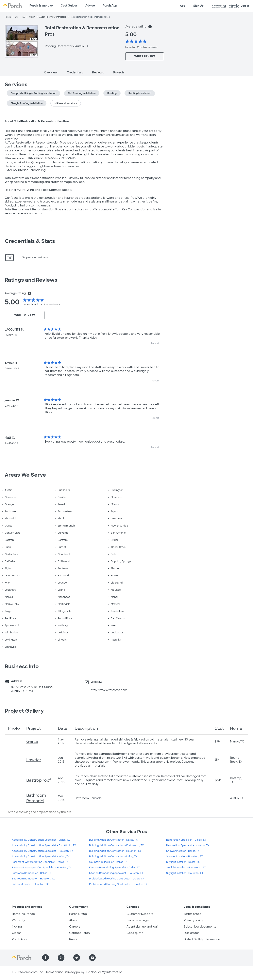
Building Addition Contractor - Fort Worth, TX (116, 845)
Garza (32, 741)
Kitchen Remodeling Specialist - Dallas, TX (114, 868)
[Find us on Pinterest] (61, 958)
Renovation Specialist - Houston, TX (188, 845)
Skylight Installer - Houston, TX (185, 873)
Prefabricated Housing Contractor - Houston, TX (118, 884)
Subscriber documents (200, 927)
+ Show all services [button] (66, 103)
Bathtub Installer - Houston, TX (30, 884)
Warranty (18, 920)
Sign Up (198, 6)
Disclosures (192, 933)
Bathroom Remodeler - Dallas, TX (32, 873)
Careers (75, 927)
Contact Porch (79, 933)
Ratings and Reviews (31, 280)
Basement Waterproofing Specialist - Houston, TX (42, 868)
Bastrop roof (39, 780)
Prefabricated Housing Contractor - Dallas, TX (117, 879)
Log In (230, 6)
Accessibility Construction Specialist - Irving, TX (41, 856)
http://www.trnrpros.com (109, 690)
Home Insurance (23, 914)
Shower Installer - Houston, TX (185, 856)
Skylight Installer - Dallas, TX (183, 862)
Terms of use (193, 914)
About (74, 920)
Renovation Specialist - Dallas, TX (186, 840)
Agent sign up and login (143, 927)
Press (73, 939)
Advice (90, 6)
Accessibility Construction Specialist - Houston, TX (42, 851)
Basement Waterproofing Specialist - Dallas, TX (40, 862)
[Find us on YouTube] (92, 958)
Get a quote (135, 933)
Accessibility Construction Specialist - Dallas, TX (41, 840)
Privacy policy (194, 920)
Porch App (110, 6)
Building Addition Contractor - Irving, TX (113, 856)
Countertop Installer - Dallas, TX (108, 862)
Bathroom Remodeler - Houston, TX (33, 879)
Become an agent (139, 920)
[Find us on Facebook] (45, 958)
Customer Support (140, 914)
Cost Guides (69, 6)
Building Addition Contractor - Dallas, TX (113, 840)
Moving (17, 927)
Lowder (34, 760)
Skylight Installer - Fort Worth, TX (186, 868)
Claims (17, 933)
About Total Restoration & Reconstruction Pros (37, 121)
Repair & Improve (41, 6)
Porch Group (78, 914)
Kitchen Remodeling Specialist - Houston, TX (116, 873)
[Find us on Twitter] (77, 958)
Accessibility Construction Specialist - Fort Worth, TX (44, 845)
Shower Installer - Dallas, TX (183, 851)
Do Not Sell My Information (202, 939)
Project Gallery (24, 711)
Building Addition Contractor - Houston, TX (115, 851)
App (183, 6)
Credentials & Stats (30, 241)
